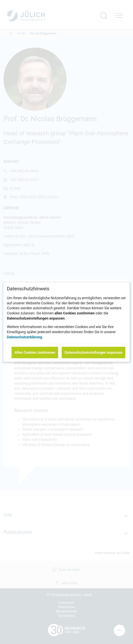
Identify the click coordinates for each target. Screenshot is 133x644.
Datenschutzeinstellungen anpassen (93, 352)
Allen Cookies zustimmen (35, 352)
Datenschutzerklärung (25, 337)
